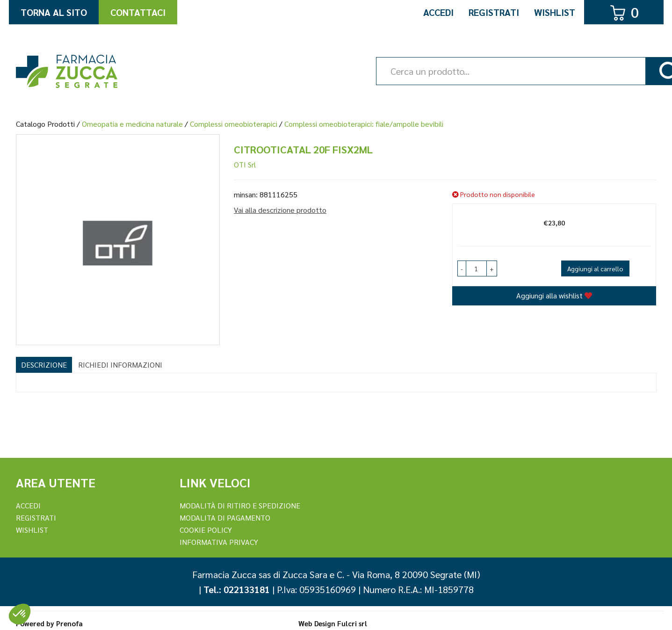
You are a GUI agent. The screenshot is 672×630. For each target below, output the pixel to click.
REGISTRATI (36, 518)
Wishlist (555, 12)
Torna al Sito (54, 12)
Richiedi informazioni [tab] (120, 365)
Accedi (438, 12)
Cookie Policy (206, 530)
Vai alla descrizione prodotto (280, 210)
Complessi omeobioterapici (234, 124)
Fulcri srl (352, 623)
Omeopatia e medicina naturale (132, 124)
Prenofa (69, 623)
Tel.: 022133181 (237, 589)
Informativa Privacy (219, 542)
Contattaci (138, 12)
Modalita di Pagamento (225, 518)
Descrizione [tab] (44, 365)
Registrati (494, 12)
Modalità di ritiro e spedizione (240, 505)
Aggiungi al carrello (595, 268)
